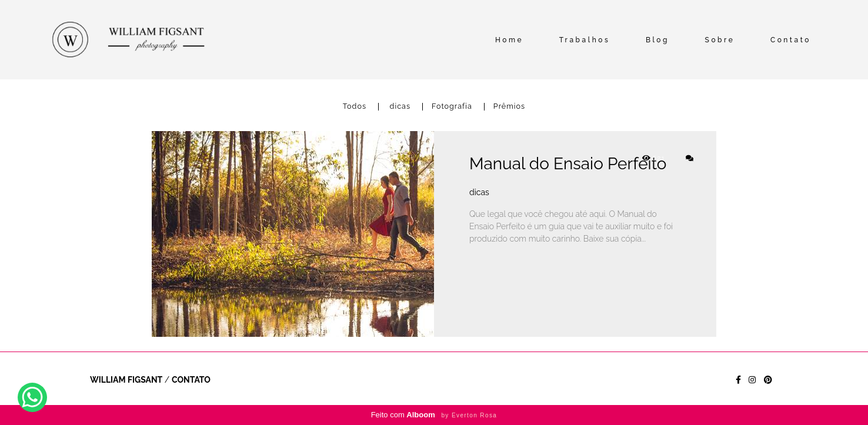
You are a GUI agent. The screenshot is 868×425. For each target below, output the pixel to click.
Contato (791, 40)
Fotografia (452, 107)
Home (509, 40)
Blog (657, 40)
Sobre (720, 40)
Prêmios (509, 107)
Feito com (434, 415)
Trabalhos (585, 40)
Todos (355, 107)
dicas (400, 107)
